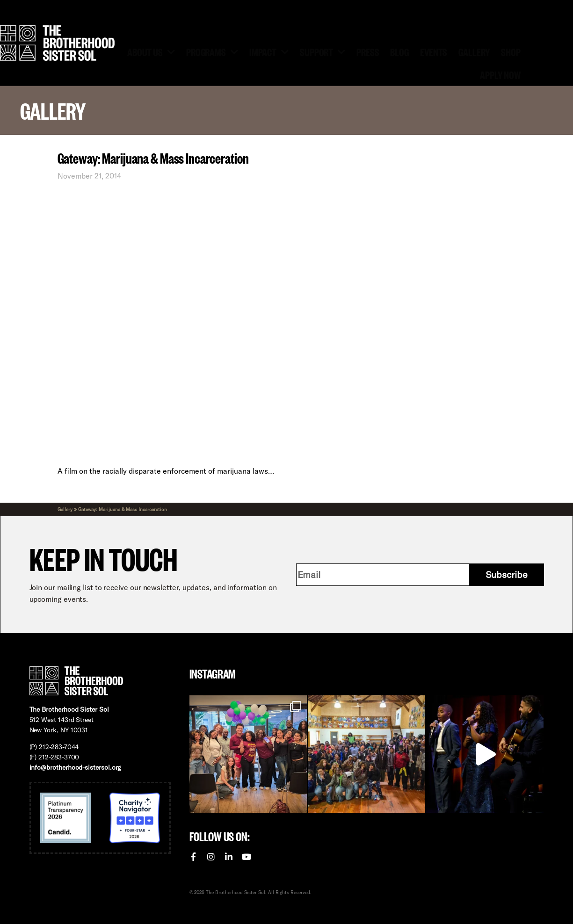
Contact (279, 9)
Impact (269, 51)
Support (323, 51)
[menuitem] (324, 9)
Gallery (474, 51)
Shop (511, 51)
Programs (212, 51)
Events (434, 51)
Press (368, 51)
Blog (399, 51)
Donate (181, 9)
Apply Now (500, 74)
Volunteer (229, 9)
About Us (151, 51)
